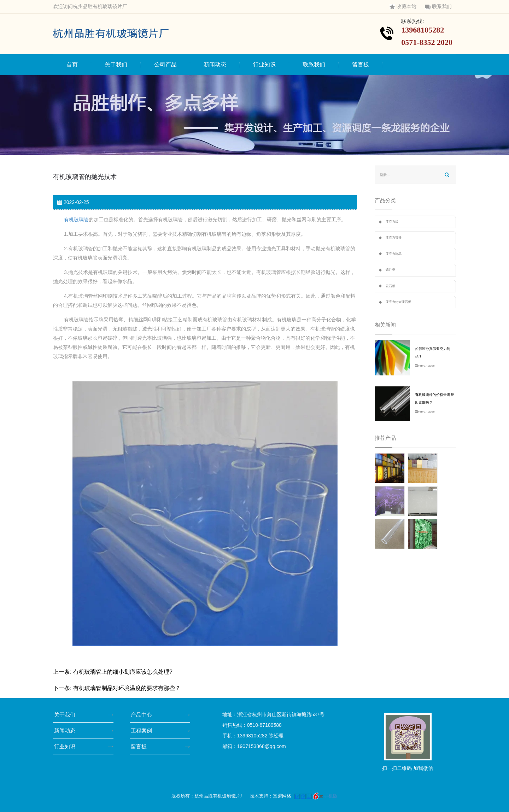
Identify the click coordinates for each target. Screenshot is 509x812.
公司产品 (165, 65)
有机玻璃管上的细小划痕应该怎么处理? (123, 672)
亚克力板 (392, 222)
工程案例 (144, 731)
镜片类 (390, 270)
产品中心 (144, 715)
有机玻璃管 (76, 220)
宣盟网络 (282, 796)
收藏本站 (403, 7)
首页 (72, 65)
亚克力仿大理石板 (398, 302)
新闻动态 (215, 65)
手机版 (331, 796)
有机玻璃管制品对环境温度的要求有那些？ (127, 688)
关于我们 (116, 65)
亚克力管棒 (394, 238)
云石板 (390, 286)
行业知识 (264, 65)
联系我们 (438, 7)
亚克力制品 (394, 254)
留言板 (361, 65)
